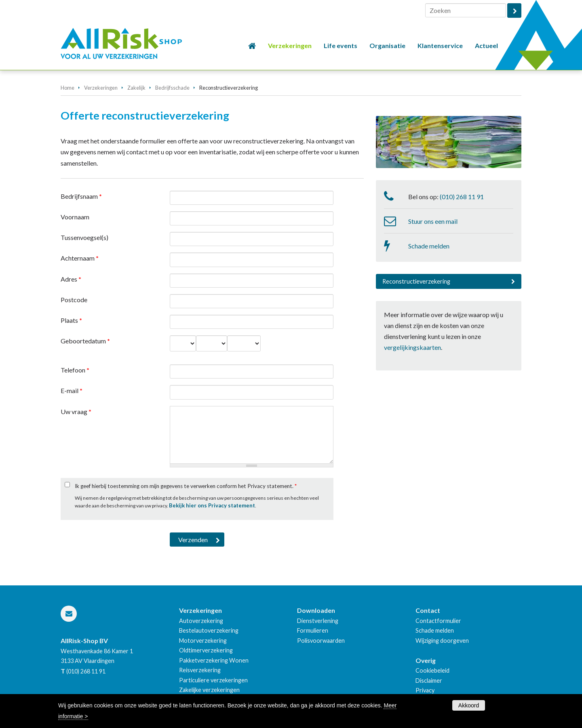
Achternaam (80, 258)
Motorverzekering (203, 641)
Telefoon (75, 370)
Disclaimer (429, 681)
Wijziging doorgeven (442, 641)
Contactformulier (438, 621)
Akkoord (469, 705)
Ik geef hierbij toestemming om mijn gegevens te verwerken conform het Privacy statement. (186, 486)
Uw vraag (76, 411)
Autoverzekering (201, 621)
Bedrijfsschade (172, 88)
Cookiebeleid (432, 670)
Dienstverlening (318, 621)
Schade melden (429, 246)
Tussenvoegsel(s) (84, 237)
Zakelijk (136, 88)
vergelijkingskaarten (412, 347)
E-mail (72, 390)
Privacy (425, 690)
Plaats (71, 320)
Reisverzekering (200, 670)
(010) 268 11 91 (462, 197)
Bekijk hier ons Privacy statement (212, 505)
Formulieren (313, 630)
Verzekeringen (101, 88)
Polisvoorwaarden (321, 641)
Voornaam (75, 217)
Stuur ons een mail (433, 221)
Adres (71, 279)
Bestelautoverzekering (209, 630)
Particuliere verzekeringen (213, 680)
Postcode (74, 300)
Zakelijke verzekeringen (209, 690)
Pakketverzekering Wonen (214, 660)
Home (67, 88)
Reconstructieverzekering (416, 281)
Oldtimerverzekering (206, 650)
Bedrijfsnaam (81, 196)
